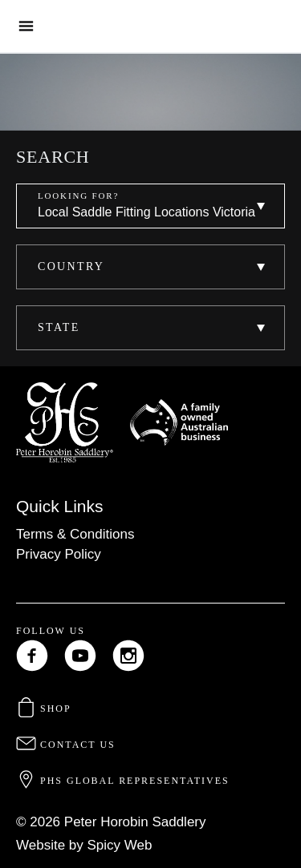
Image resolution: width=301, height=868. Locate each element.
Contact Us (66, 745)
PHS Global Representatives (123, 781)
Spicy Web (120, 845)
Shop (44, 709)
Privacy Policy (59, 554)
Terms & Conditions (75, 534)
